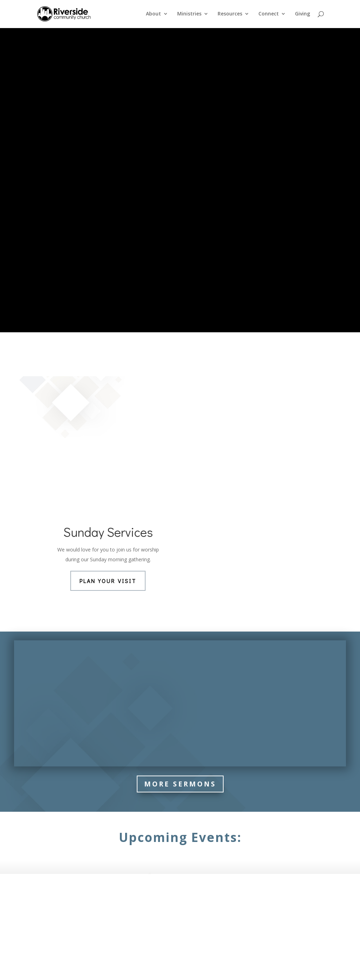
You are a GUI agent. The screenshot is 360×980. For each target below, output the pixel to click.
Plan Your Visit (108, 425)
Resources (230, 14)
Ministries (189, 14)
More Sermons (180, 628)
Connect (269, 14)
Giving (303, 14)
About (153, 14)
